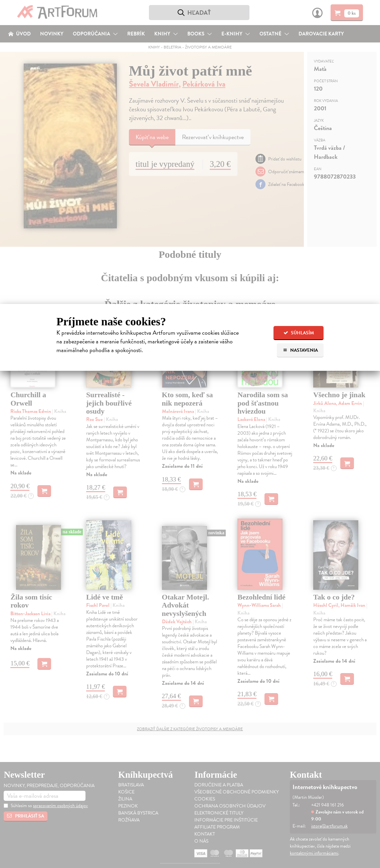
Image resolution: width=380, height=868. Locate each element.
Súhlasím (299, 333)
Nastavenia (300, 350)
